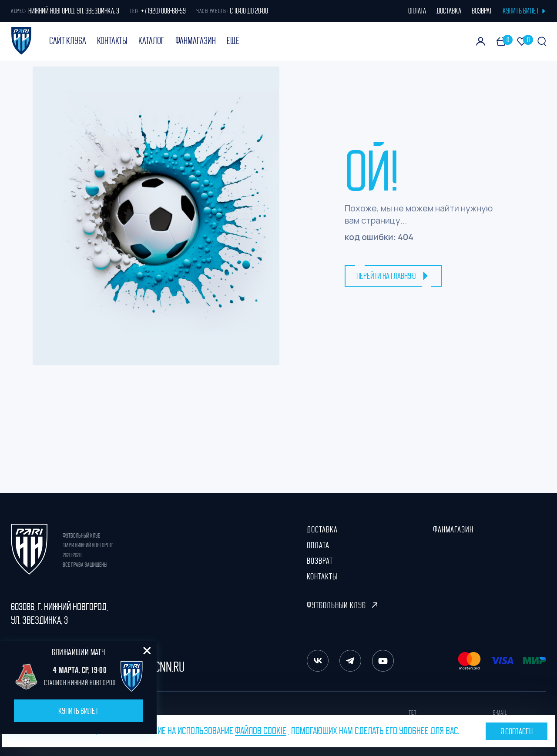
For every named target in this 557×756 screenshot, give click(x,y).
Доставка (322, 529)
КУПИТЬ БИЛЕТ (524, 11)
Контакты (112, 41)
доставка (449, 11)
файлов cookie (261, 731)
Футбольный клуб (342, 605)
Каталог (151, 41)
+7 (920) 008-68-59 (163, 11)
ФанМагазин (196, 41)
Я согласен (517, 731)
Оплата (318, 545)
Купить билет (78, 711)
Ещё (233, 41)
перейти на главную (393, 276)
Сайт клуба (68, 41)
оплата (417, 11)
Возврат (320, 561)
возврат (482, 11)
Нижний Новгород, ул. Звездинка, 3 (74, 11)
